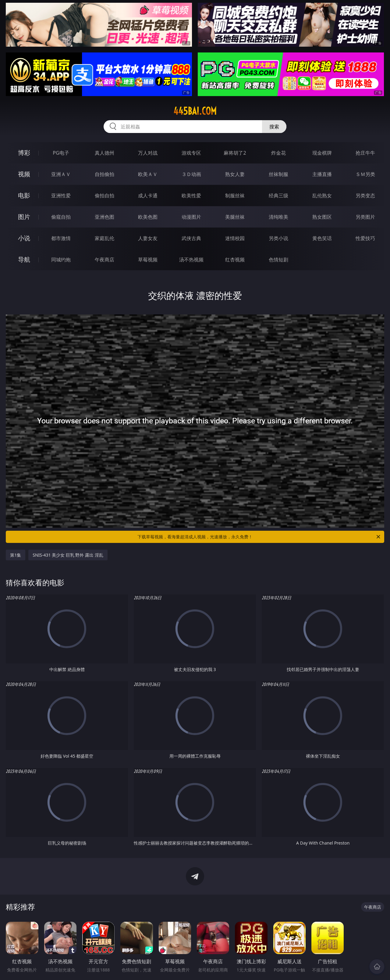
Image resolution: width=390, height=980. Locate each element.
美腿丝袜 (235, 217)
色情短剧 (278, 260)
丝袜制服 (278, 174)
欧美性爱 (191, 196)
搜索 (274, 127)
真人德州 (105, 153)
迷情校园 (235, 238)
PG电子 (61, 153)
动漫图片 (191, 217)
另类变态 (365, 196)
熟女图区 (322, 217)
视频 (24, 174)
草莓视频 (148, 260)
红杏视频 (235, 260)
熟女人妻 (235, 174)
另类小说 (278, 238)
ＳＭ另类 (365, 174)
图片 (24, 217)
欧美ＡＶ (148, 174)
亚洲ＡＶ (61, 174)
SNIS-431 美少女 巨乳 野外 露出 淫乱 (68, 555)
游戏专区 (191, 153)
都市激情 (61, 238)
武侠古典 (191, 238)
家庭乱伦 (105, 238)
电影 (24, 195)
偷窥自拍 (61, 217)
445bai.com (195, 111)
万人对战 (148, 153)
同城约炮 (61, 260)
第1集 (16, 555)
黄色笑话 (322, 238)
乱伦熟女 (322, 196)
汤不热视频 (191, 260)
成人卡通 (148, 196)
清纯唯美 (278, 217)
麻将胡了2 (235, 153)
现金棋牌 (322, 153)
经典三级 (278, 196)
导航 (24, 259)
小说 (24, 238)
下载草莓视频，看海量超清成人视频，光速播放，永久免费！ (259, 537)
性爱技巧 (365, 238)
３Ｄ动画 (191, 174)
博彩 (24, 153)
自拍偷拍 (105, 174)
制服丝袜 (235, 196)
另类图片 (365, 217)
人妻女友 (148, 238)
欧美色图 (148, 217)
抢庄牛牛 (365, 153)
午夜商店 (105, 260)
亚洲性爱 (61, 196)
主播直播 (322, 174)
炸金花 (278, 153)
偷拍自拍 (105, 196)
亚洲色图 (105, 217)
